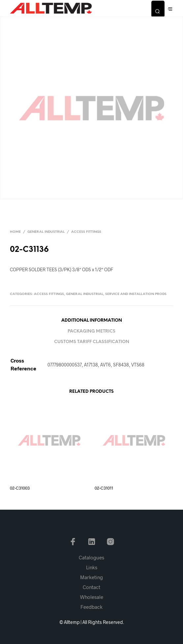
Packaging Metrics (91, 331)
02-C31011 (104, 488)
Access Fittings (86, 232)
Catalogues (91, 557)
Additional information (92, 321)
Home (15, 232)
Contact (91, 587)
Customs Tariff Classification (92, 342)
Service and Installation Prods (136, 294)
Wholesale (92, 597)
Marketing (91, 577)
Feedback (91, 607)
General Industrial (46, 232)
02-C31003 (20, 488)
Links (92, 567)
